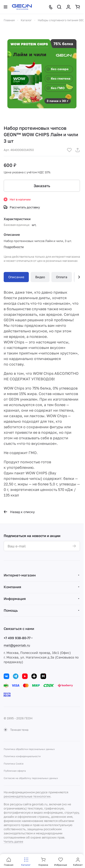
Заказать (42, 186)
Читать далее (13, 841)
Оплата (62, 277)
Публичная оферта (15, 771)
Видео (40, 277)
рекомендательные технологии (27, 796)
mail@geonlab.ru (17, 645)
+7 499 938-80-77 (17, 638)
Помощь (11, 610)
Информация (15, 599)
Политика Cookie (14, 764)
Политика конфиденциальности (22, 756)
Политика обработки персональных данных (29, 749)
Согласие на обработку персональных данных (31, 778)
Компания (12, 587)
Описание (16, 277)
